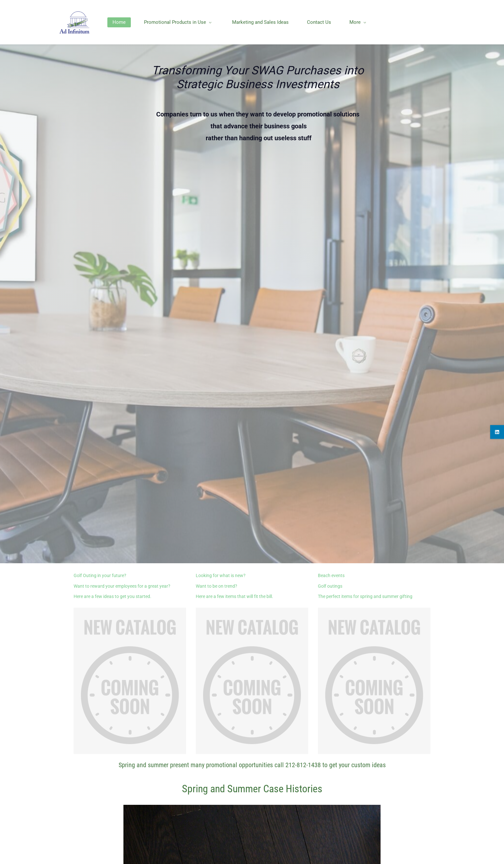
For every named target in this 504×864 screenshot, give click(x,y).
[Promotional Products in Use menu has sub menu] (194, 22)
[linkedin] (497, 432)
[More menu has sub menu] (403, 22)
